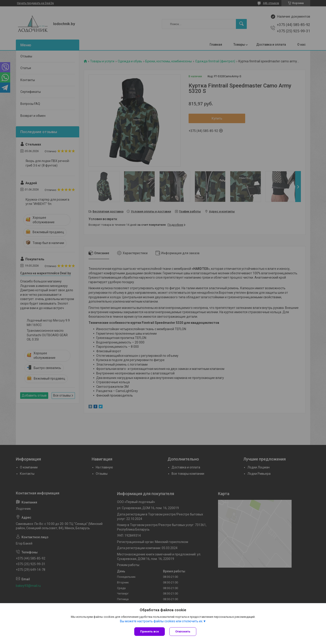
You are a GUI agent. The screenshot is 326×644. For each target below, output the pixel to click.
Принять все (150, 631)
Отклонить (183, 631)
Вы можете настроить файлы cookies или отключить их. (162, 621)
